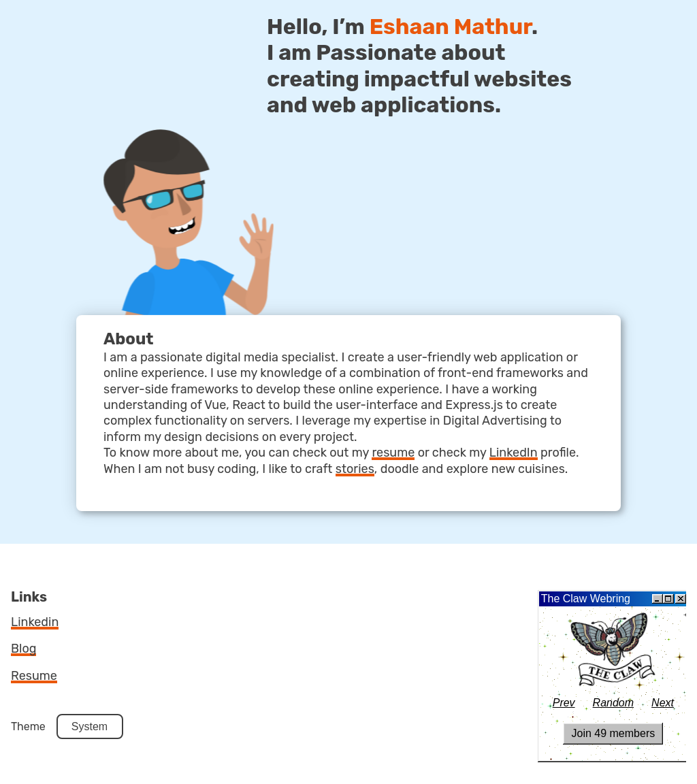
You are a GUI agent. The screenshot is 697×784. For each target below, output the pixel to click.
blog (23, 649)
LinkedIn (514, 453)
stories (355, 469)
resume (393, 453)
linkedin (35, 622)
